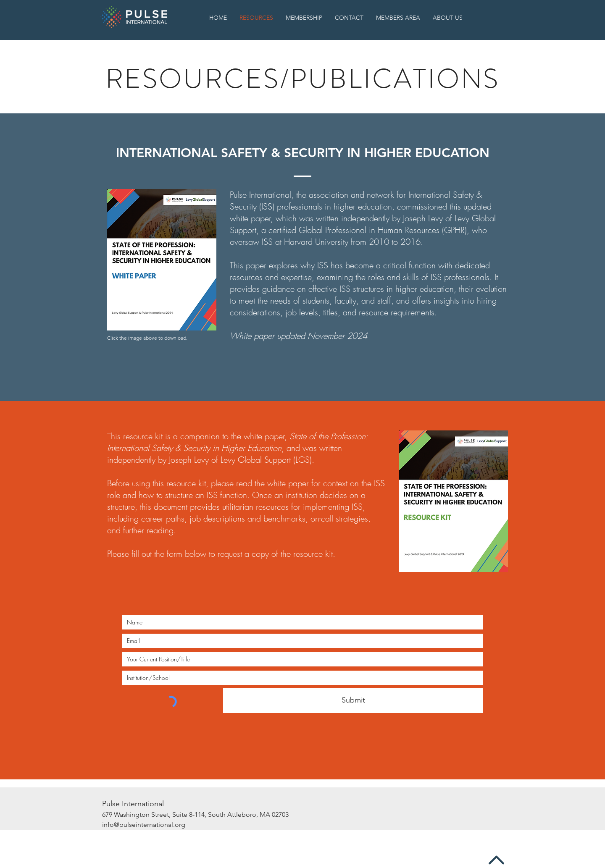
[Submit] (353, 700)
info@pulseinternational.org (144, 825)
